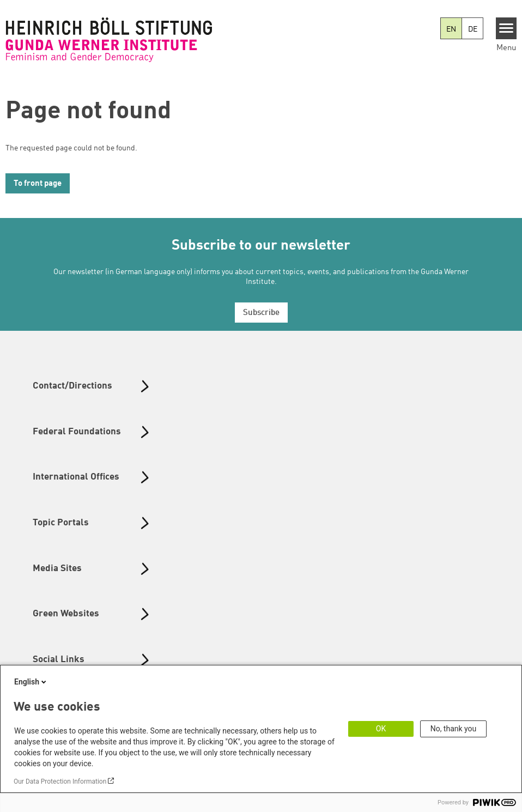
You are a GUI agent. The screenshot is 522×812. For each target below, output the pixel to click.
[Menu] (506, 28)
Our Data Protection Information (60, 781)
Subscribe (261, 313)
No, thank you (454, 729)
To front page (38, 184)
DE (473, 29)
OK (381, 729)
